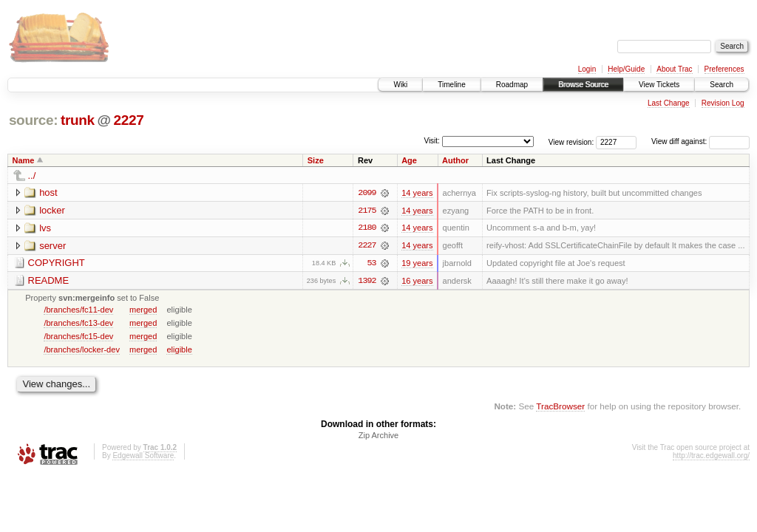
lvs (45, 228)
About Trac (674, 69)
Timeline (451, 85)
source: (33, 120)
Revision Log (723, 103)
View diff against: (700, 141)
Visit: (432, 141)
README (49, 281)
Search (722, 85)
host (48, 192)
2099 (367, 193)
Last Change (669, 103)
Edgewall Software (143, 457)
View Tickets (659, 85)
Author (455, 160)
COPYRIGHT (57, 263)
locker (52, 210)
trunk (78, 120)
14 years (417, 193)
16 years (417, 282)
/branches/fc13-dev (78, 324)
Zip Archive (378, 437)
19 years (417, 264)
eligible (179, 350)
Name (24, 160)
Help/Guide (626, 69)
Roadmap (512, 85)
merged (143, 310)
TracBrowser (560, 407)
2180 (367, 228)
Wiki (400, 85)
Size (316, 160)
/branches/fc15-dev (78, 337)
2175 (367, 211)
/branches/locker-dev (82, 350)
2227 (128, 120)
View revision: (571, 141)
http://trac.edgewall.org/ (711, 457)
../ (32, 175)
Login (587, 69)
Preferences (724, 69)
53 (371, 264)
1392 (367, 282)
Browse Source (583, 85)
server (52, 246)
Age (409, 160)
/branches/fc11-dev (78, 310)
